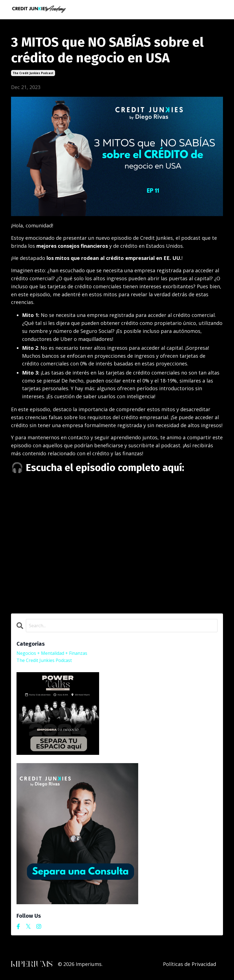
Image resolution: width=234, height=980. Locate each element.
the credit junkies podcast (33, 73)
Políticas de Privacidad (190, 966)
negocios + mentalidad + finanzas (57, 654)
